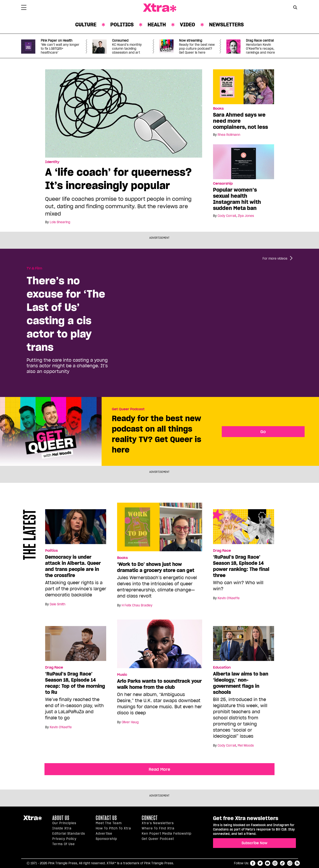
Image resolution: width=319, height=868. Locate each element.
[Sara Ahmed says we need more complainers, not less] (244, 87)
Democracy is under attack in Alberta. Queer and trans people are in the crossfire (73, 566)
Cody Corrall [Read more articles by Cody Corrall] (227, 216)
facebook (253, 863)
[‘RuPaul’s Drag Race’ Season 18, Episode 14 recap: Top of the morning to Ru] (76, 645)
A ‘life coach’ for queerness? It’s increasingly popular (118, 179)
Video (188, 25)
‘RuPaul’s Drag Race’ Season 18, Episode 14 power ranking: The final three (241, 566)
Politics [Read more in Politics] (51, 551)
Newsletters (226, 25)
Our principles (64, 823)
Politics (122, 25)
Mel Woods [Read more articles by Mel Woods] (246, 745)
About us (61, 818)
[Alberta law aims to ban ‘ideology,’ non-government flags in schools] (244, 645)
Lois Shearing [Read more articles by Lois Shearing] (60, 222)
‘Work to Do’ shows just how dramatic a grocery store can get (156, 567)
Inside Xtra (62, 828)
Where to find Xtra (158, 828)
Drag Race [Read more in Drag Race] (222, 551)
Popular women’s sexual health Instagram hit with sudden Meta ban (237, 199)
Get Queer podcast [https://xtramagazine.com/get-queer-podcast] (158, 839)
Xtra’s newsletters (158, 823)
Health (157, 25)
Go (263, 432)
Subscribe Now (254, 843)
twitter (260, 863)
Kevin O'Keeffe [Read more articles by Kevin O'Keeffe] (229, 598)
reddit (290, 863)
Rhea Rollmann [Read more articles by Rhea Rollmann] (229, 135)
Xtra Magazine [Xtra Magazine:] (32, 820)
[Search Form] (295, 8)
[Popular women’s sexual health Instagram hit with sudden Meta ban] (244, 162)
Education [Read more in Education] (222, 667)
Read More (159, 769)
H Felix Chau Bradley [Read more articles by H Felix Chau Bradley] (137, 605)
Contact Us (106, 818)
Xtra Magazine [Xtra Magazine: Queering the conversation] (160, 8)
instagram (275, 863)
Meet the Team (109, 823)
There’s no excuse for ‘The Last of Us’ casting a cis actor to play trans (66, 314)
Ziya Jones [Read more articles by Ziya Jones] (246, 216)
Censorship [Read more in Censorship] (223, 184)
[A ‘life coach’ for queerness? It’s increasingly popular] (124, 113)
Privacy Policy (64, 839)
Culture (86, 25)
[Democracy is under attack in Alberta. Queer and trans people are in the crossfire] (76, 529)
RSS (297, 863)
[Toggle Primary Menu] (24, 8)
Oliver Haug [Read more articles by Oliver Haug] (130, 722)
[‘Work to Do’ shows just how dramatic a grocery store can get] (160, 529)
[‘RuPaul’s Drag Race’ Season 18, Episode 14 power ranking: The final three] (244, 529)
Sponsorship (106, 839)
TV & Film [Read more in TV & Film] (34, 268)
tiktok (282, 863)
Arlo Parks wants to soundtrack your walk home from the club (159, 684)
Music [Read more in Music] (122, 675)
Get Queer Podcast (128, 409)
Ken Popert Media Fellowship (167, 834)
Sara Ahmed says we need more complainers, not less (241, 121)
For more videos (275, 259)
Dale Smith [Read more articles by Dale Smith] (58, 604)
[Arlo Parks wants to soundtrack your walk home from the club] (160, 646)
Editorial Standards (69, 834)
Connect (150, 818)
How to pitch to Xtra (113, 828)
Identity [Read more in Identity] (52, 162)
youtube (268, 863)
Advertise (104, 834)
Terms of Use (64, 844)
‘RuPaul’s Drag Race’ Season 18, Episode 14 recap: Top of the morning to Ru (75, 683)
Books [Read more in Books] (218, 109)
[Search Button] (295, 7)
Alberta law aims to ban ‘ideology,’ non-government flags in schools (241, 683)
